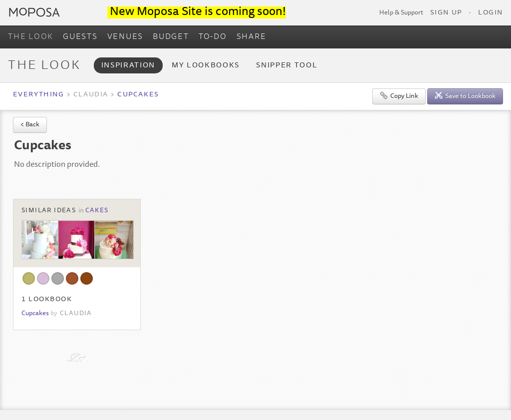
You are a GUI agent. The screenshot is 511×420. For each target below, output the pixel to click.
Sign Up (446, 13)
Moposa (34, 12)
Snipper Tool (287, 66)
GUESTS (80, 37)
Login (491, 13)
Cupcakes (138, 95)
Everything (38, 95)
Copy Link (399, 96)
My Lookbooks (206, 66)
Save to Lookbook (465, 96)
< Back (30, 125)
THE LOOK (31, 37)
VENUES (126, 37)
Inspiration (128, 66)
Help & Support (401, 13)
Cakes (97, 211)
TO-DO (213, 37)
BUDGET (171, 37)
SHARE (252, 37)
